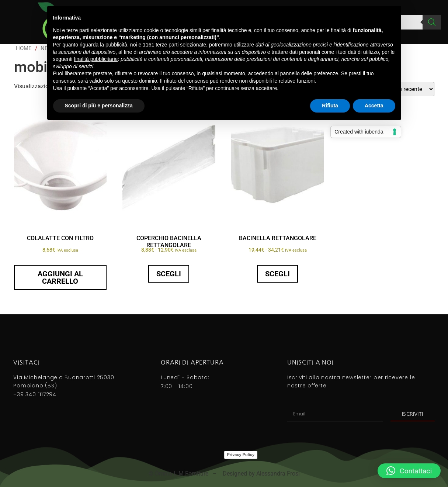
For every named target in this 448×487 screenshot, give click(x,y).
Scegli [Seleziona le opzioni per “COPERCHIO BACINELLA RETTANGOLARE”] (169, 274)
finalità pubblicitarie (96, 59)
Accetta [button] (374, 106)
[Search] (432, 22)
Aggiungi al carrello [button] (60, 277)
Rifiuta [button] (330, 106)
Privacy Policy (241, 455)
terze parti (167, 45)
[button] (409, 471)
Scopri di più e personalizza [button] (99, 106)
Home (24, 48)
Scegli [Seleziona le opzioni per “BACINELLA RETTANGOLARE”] (277, 274)
